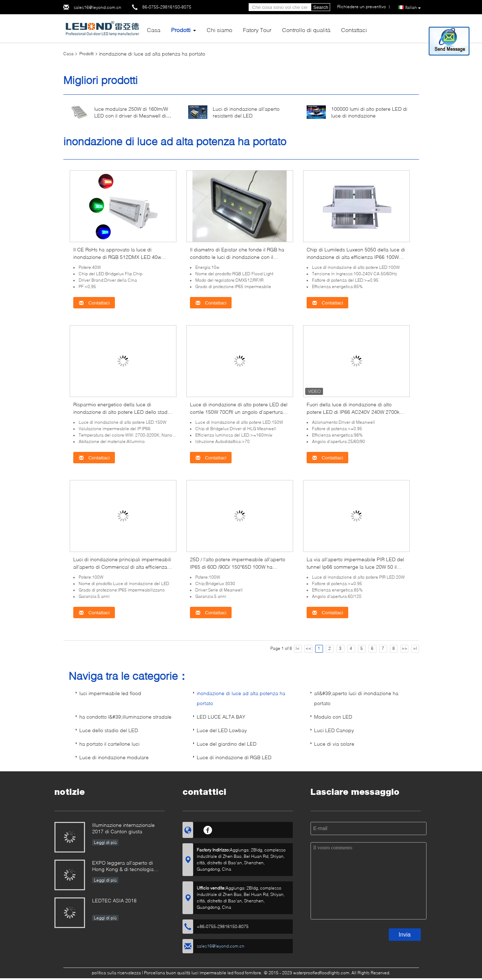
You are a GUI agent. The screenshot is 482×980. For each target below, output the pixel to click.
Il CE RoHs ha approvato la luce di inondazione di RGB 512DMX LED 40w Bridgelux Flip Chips (117, 257)
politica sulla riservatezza (116, 973)
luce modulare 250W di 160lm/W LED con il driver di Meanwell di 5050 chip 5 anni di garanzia (131, 116)
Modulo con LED (333, 717)
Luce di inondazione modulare (114, 757)
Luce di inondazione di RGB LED (234, 757)
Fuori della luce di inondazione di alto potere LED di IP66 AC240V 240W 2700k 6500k (353, 412)
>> (404, 648)
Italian (413, 7)
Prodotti (181, 30)
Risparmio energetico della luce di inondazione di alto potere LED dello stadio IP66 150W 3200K (122, 412)
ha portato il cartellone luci (109, 744)
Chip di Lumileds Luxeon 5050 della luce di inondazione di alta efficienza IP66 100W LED (356, 257)
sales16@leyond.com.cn (97, 7)
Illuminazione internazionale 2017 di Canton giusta (123, 828)
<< (308, 648)
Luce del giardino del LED (227, 744)
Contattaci (354, 30)
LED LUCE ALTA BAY (221, 717)
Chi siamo (219, 30)
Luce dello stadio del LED (109, 730)
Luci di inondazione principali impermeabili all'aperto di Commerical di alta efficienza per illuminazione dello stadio (122, 567)
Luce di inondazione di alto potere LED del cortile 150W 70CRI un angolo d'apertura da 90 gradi (239, 412)
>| (415, 648)
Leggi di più (105, 842)
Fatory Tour (257, 30)
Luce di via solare (334, 744)
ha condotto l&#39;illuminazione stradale (125, 717)
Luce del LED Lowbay (222, 730)
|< (298, 648)
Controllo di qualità (306, 30)
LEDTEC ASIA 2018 (114, 900)
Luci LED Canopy (334, 730)
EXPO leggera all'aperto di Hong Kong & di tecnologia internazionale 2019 (123, 867)
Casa (154, 30)
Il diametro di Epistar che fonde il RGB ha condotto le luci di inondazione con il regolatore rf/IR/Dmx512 (237, 257)
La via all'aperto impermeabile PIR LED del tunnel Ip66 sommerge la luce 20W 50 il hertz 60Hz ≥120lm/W (355, 567)
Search (321, 7)
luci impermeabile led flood (110, 693)
